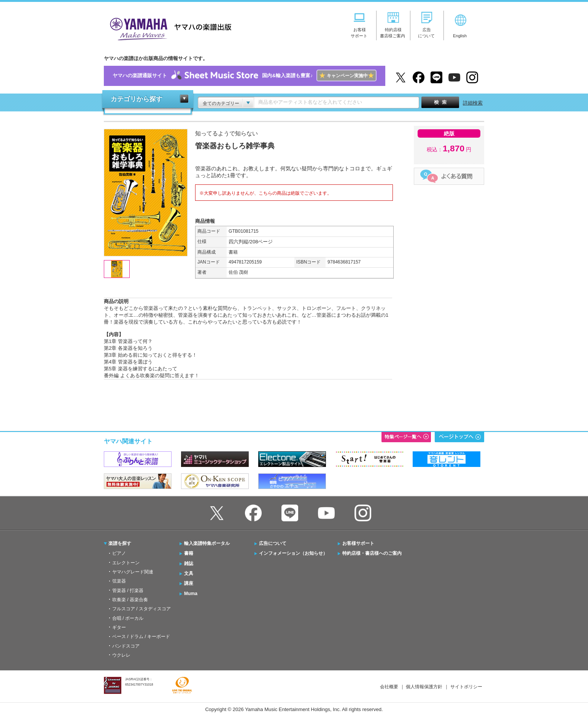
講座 (189, 583)
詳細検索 (473, 103)
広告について (273, 543)
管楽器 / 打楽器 (128, 591)
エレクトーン (126, 563)
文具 (189, 573)
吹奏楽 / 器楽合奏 (130, 600)
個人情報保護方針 (424, 687)
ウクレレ (121, 655)
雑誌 (189, 564)
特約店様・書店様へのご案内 (372, 553)
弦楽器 (119, 581)
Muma (191, 594)
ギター (119, 627)
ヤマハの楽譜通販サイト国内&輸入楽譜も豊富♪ (244, 76)
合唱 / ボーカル (128, 618)
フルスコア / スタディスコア (141, 609)
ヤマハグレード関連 (133, 572)
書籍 (189, 553)
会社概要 (389, 687)
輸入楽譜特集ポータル (207, 543)
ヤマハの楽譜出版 (168, 28)
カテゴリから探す (137, 99)
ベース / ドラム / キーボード (141, 637)
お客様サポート (358, 543)
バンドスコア (126, 646)
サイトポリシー (466, 687)
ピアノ (119, 553)
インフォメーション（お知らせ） (293, 553)
